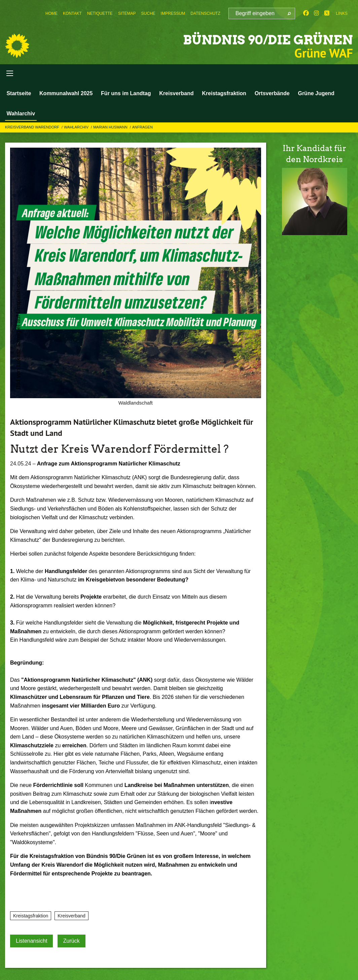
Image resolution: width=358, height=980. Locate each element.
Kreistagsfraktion (220, 94)
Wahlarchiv (20, 115)
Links (342, 13)
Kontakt (72, 13)
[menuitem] (51, 13)
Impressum (173, 13)
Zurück (71, 943)
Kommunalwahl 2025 (65, 94)
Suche (148, 13)
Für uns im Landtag (123, 94)
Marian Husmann (111, 129)
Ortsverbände (267, 94)
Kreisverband (173, 94)
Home (51, 13)
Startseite (18, 94)
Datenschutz (205, 13)
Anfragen (142, 129)
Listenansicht (31, 943)
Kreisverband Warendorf (33, 129)
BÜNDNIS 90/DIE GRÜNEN (255, 39)
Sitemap (127, 13)
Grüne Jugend (310, 94)
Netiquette (100, 13)
